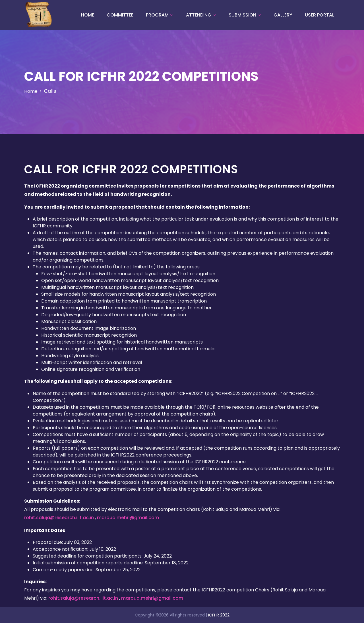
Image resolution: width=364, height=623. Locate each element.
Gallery (283, 15)
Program (157, 15)
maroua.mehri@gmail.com (128, 518)
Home (88, 15)
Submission (242, 15)
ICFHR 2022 (219, 615)
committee (120, 15)
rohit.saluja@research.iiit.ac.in (60, 518)
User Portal (319, 15)
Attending (199, 15)
